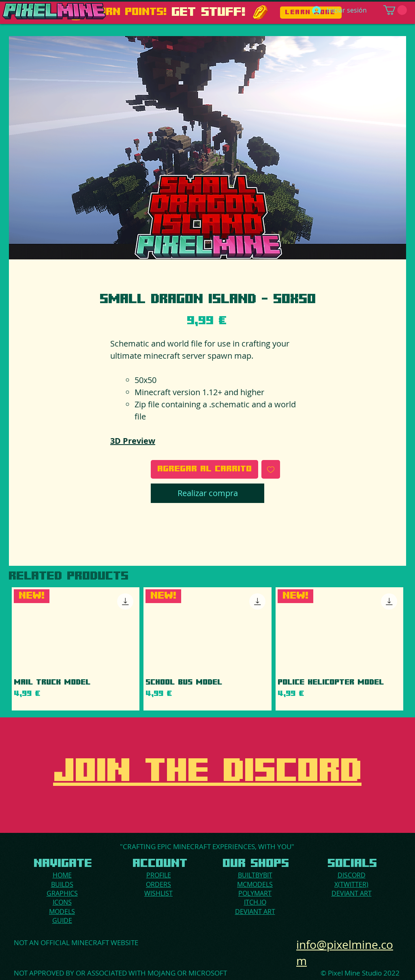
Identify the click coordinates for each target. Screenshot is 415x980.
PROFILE (159, 875)
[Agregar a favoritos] (271, 469)
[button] (395, 10)
